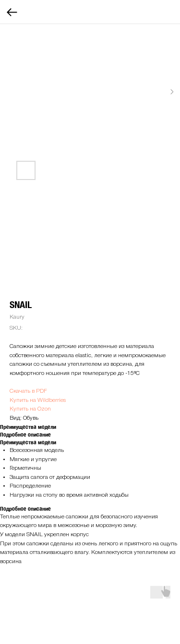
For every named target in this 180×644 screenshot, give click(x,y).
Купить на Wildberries (38, 400)
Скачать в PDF (28, 391)
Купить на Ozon (30, 409)
